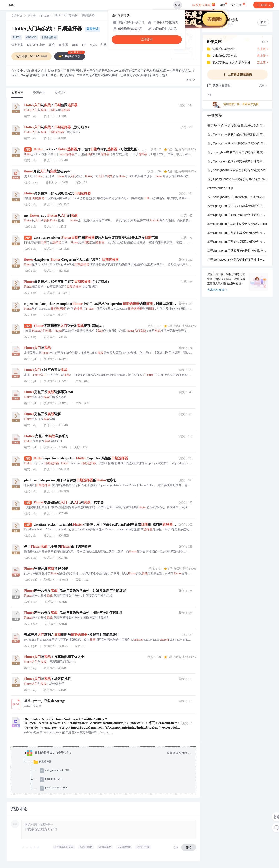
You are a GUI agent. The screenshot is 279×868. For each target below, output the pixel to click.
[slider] (31, 847)
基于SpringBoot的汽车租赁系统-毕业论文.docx (237, 179)
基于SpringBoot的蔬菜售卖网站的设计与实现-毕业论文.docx (237, 242)
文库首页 (17, 16)
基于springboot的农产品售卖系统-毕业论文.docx (237, 153)
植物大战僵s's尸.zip (220, 188)
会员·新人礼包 (204, 5)
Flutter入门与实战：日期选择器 (47, 29)
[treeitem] (107, 771)
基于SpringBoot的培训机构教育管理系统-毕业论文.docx (237, 144)
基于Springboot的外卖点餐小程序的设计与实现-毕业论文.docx (237, 260)
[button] (190, 80)
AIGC (93, 45)
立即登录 (147, 39)
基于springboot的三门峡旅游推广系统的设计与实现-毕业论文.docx (237, 197)
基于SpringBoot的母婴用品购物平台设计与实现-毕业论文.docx (237, 126)
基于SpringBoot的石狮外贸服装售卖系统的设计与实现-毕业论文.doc (237, 215)
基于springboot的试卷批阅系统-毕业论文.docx (237, 224)
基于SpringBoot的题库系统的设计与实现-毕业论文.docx (237, 251)
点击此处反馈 (217, 290)
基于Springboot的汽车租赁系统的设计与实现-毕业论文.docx (237, 162)
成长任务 (238, 4)
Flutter (45, 16)
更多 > (265, 42)
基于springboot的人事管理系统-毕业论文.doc (236, 171)
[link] (17, 16)
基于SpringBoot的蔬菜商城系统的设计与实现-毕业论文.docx (237, 233)
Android (31, 37)
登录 (178, 5)
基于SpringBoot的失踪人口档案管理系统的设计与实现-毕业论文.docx (237, 206)
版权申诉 (92, 29)
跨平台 (32, 16)
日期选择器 (49, 37)
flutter (17, 37)
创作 (264, 5)
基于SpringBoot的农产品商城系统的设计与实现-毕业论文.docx (237, 135)
